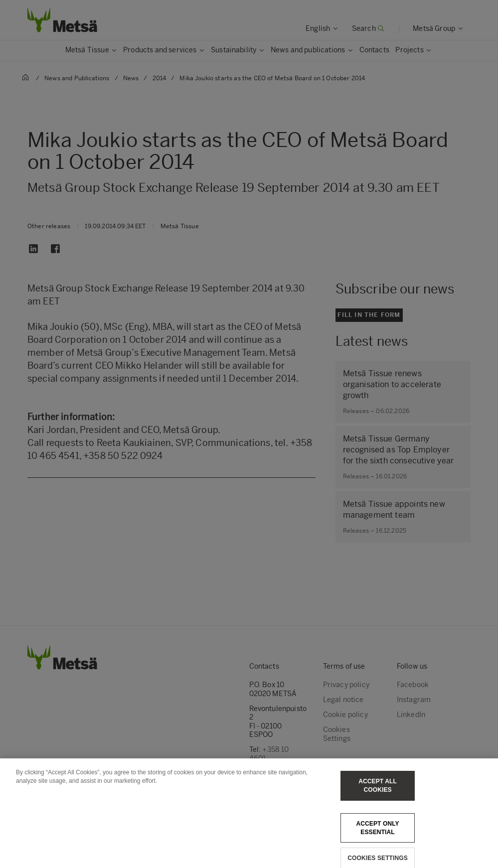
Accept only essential (377, 834)
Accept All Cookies (378, 792)
